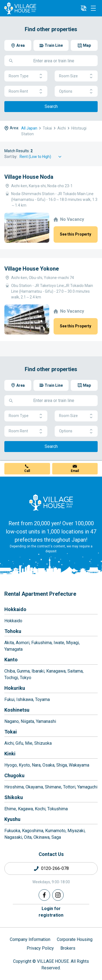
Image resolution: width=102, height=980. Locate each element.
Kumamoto (55, 831)
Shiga (62, 765)
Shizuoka (43, 743)
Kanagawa (56, 671)
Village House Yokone (32, 269)
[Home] (51, 502)
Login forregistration (51, 912)
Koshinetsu (17, 710)
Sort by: (11, 157)
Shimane (53, 787)
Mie (29, 743)
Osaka (48, 765)
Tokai (11, 732)
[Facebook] (44, 895)
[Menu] (93, 8)
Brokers (68, 948)
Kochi (40, 809)
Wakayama (79, 765)
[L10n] (84, 8)
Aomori (23, 643)
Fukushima (41, 643)
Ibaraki (38, 671)
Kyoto (24, 765)
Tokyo (26, 678)
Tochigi (11, 678)
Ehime (10, 809)
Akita (9, 643)
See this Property (75, 234)
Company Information (30, 939)
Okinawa (41, 837)
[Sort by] (41, 157)
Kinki (10, 754)
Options (76, 91)
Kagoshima (33, 831)
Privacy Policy (40, 948)
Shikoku (14, 797)
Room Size (76, 76)
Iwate (59, 643)
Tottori (69, 787)
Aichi (9, 743)
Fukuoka (12, 831)
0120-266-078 (55, 868)
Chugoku (14, 775)
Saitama (75, 671)
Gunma (23, 671)
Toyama (42, 699)
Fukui (9, 699)
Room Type (26, 76)
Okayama (34, 787)
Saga (56, 837)
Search (51, 106)
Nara (36, 765)
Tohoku (13, 631)
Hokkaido (15, 609)
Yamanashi (46, 721)
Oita (28, 837)
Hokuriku (15, 688)
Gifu (19, 743)
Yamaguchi (87, 787)
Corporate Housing (75, 939)
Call (27, 471)
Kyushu (12, 819)
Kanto (11, 660)
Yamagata (13, 649)
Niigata (27, 721)
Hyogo (11, 765)
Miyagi (72, 643)
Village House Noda (29, 177)
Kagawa (25, 809)
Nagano (12, 721)
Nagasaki (13, 837)
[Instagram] (58, 895)
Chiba (10, 671)
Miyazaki (76, 831)
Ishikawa (25, 699)
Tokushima (58, 809)
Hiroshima (14, 787)
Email (75, 471)
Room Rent (26, 91)
